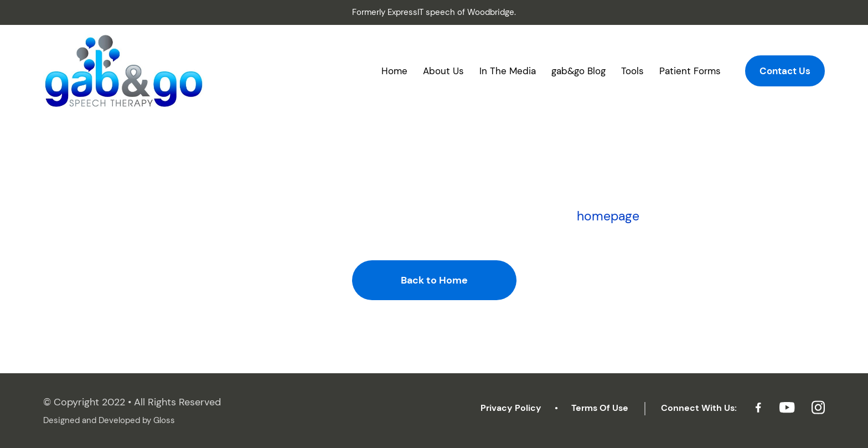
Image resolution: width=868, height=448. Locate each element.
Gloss (164, 420)
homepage (608, 216)
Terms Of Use (600, 408)
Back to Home (434, 280)
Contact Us (785, 71)
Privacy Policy (511, 408)
